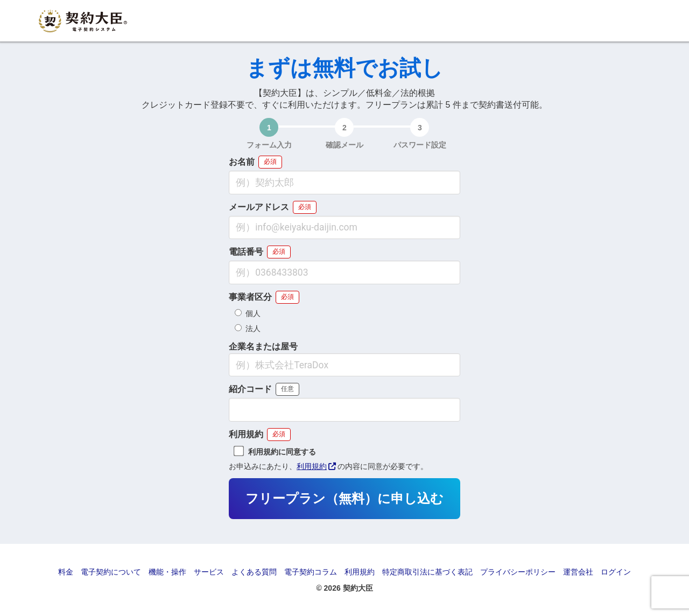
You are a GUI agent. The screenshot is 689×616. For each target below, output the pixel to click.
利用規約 (246, 435)
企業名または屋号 (263, 347)
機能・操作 (167, 572)
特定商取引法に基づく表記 (427, 572)
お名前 (242, 162)
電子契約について (111, 572)
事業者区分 (250, 297)
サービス (209, 572)
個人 (248, 313)
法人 (248, 328)
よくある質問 (254, 572)
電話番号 (246, 252)
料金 (66, 572)
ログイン (616, 572)
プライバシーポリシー (518, 572)
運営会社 (578, 572)
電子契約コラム (311, 572)
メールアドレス (259, 207)
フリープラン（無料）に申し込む (344, 499)
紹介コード (250, 389)
